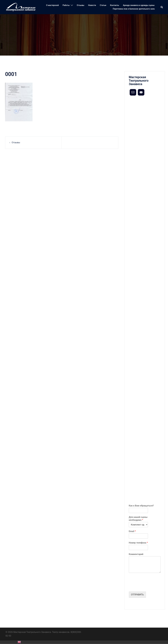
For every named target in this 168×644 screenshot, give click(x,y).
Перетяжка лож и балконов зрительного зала (134, 9)
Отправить (137, 595)
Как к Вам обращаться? (141, 506)
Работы (66, 5)
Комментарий (136, 554)
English (19, 642)
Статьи (103, 5)
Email (132, 531)
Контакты (115, 5)
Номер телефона (138, 543)
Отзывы (81, 5)
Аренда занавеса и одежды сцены (139, 5)
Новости (92, 5)
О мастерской (53, 5)
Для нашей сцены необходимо (138, 519)
